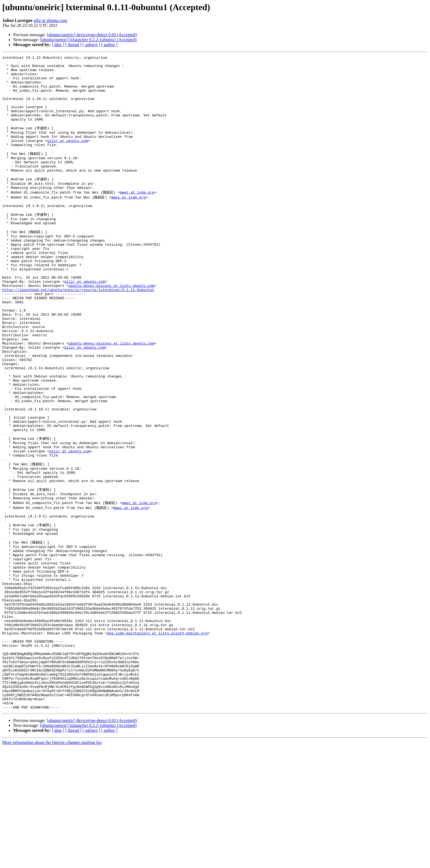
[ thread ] (73, 45)
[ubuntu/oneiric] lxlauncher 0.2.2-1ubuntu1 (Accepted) (88, 40)
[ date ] (58, 45)
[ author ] (109, 45)
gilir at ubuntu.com (50, 20)
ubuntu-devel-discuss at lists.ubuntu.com (111, 327)
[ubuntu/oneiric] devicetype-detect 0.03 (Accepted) (92, 35)
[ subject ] (91, 45)
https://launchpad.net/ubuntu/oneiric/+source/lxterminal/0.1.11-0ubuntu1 (78, 332)
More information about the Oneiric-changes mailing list (52, 863)
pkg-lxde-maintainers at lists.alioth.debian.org (157, 739)
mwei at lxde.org (137, 217)
